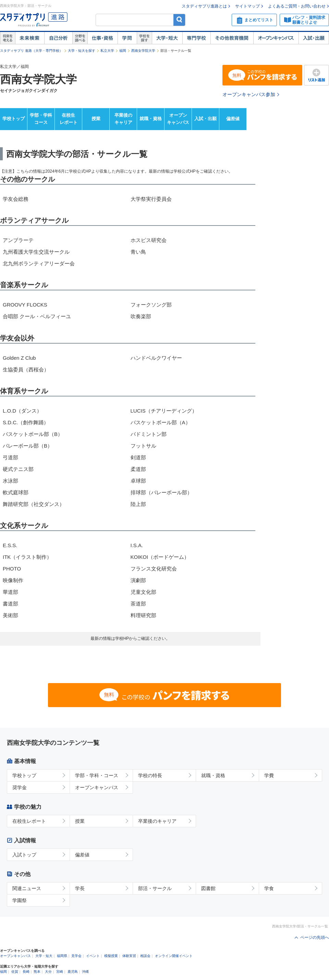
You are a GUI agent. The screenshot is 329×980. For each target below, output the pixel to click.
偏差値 (233, 119)
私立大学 (107, 51)
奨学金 (20, 787)
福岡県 (62, 956)
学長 (80, 888)
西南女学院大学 (143, 51)
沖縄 (85, 972)
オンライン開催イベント (174, 956)
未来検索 (30, 38)
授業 (96, 119)
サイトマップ (247, 6)
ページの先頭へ (315, 937)
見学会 (76, 956)
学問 (127, 38)
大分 (48, 972)
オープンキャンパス (276, 38)
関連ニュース (27, 888)
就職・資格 (151, 119)
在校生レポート (69, 119)
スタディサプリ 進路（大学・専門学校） (31, 51)
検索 (179, 20)
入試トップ (24, 855)
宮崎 (60, 972)
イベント (93, 956)
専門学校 (196, 38)
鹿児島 (73, 972)
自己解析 (58, 38)
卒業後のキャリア (123, 119)
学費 (269, 775)
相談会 (145, 956)
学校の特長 (150, 775)
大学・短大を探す (82, 51)
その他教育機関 (232, 38)
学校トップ (14, 119)
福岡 (123, 51)
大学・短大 (167, 38)
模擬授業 (111, 956)
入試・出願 (314, 38)
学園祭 (20, 900)
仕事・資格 (102, 38)
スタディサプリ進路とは (204, 6)
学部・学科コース (41, 119)
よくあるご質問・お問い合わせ (297, 6)
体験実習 (129, 956)
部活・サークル (155, 888)
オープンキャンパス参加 (249, 94)
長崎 (26, 972)
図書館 (208, 888)
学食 (269, 888)
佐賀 (15, 972)
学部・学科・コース (97, 775)
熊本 (37, 972)
